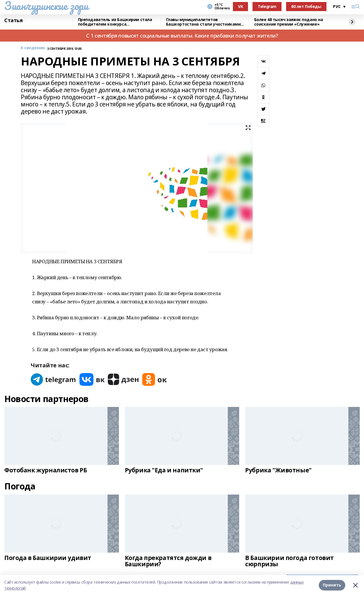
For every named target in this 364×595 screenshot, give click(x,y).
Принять (332, 585)
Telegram (267, 6)
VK (240, 6)
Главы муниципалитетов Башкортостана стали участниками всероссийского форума (203, 22)
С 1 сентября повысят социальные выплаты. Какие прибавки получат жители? (182, 36)
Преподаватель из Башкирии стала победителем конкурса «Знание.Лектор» (115, 22)
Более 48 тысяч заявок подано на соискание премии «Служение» (289, 22)
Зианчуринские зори (46, 6)
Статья (13, 20)
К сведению (33, 48)
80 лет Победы (306, 6)
